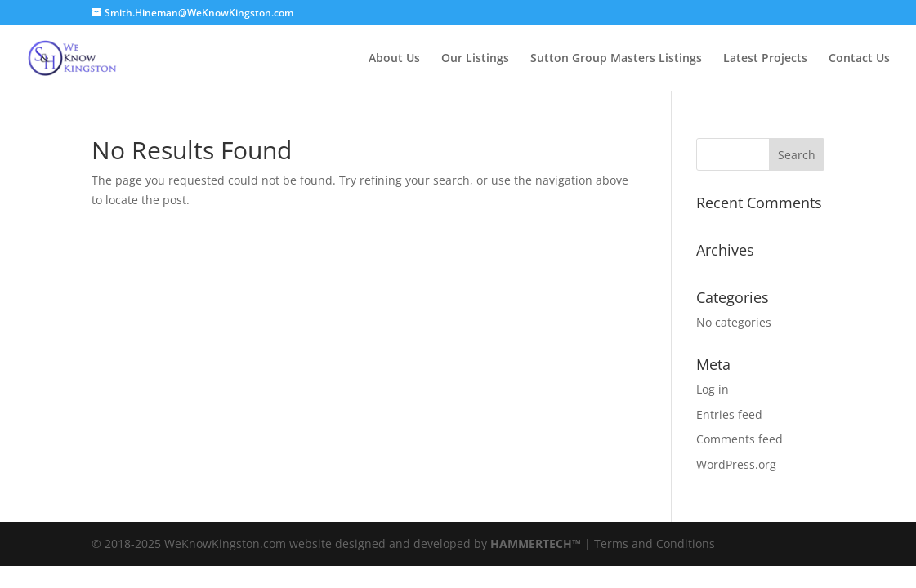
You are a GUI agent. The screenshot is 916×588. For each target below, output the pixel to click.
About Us (394, 59)
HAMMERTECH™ (536, 543)
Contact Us (859, 59)
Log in (713, 389)
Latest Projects (765, 59)
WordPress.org (736, 464)
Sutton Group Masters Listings (616, 59)
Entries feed (729, 414)
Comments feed (740, 439)
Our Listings (475, 59)
